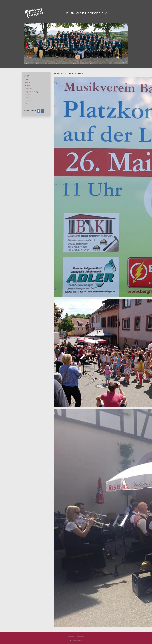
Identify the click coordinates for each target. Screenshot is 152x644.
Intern (27, 104)
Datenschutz (80, 636)
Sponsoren (29, 101)
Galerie (28, 95)
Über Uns (28, 89)
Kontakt (28, 98)
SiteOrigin (80, 640)
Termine (28, 83)
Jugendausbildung (31, 92)
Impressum (71, 636)
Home (27, 80)
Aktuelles (28, 86)
